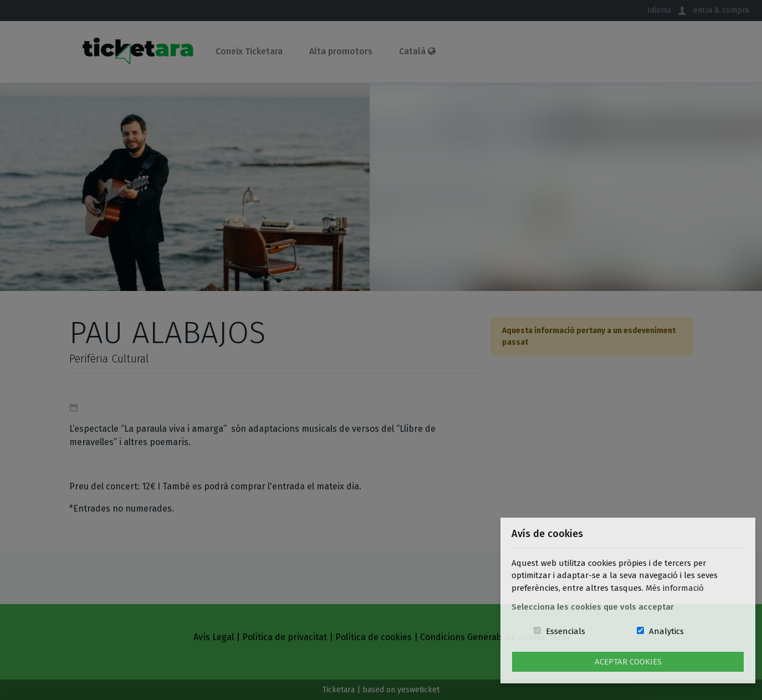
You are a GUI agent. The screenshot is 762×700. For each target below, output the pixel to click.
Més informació (675, 588)
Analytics (666, 631)
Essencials (566, 631)
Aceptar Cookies (628, 662)
